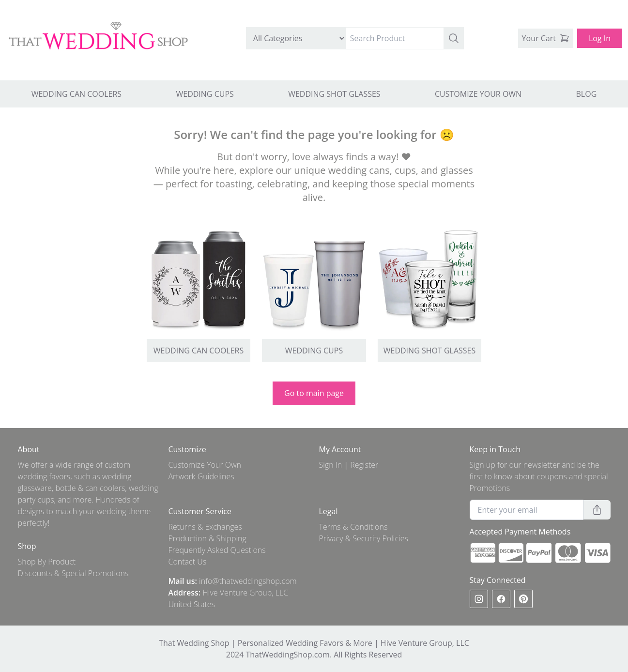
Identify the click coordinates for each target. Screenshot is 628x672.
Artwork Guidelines (201, 476)
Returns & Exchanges (205, 527)
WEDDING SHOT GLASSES (334, 94)
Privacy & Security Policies (364, 538)
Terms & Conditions (353, 527)
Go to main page (314, 393)
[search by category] (296, 38)
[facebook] (501, 599)
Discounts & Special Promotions (73, 573)
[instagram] (479, 599)
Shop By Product (47, 562)
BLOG (587, 94)
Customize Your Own (205, 465)
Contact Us (188, 562)
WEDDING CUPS (205, 94)
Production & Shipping (207, 538)
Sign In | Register (349, 465)
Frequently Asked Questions (217, 550)
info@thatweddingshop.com (248, 581)
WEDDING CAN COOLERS (77, 94)
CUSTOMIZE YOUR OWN (478, 94)
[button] (454, 38)
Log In (600, 38)
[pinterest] (523, 599)
